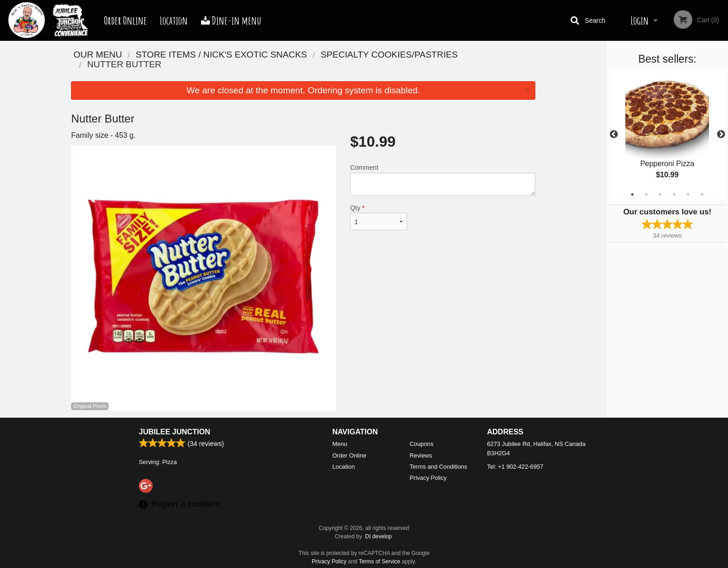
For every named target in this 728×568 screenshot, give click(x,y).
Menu (340, 444)
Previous (614, 135)
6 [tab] (702, 194)
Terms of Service (380, 562)
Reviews (421, 455)
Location (174, 20)
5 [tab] (688, 194)
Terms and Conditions (438, 467)
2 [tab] (646, 194)
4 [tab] (674, 194)
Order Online (125, 20)
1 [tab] (632, 194)
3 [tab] (660, 194)
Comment (443, 180)
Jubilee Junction (175, 432)
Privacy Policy (428, 478)
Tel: (515, 467)
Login (640, 20)
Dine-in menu (231, 20)
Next (721, 135)
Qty (378, 217)
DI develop (378, 536)
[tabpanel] (667, 135)
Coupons (421, 444)
